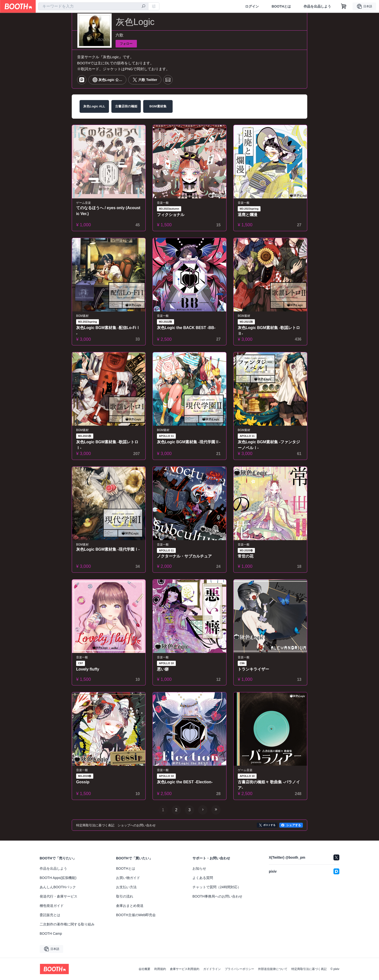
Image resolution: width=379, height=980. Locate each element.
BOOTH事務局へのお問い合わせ (217, 896)
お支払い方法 (126, 887)
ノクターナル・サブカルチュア (184, 556)
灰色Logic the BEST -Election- (185, 782)
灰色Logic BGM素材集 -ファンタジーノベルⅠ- (269, 445)
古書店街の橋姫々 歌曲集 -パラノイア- (269, 785)
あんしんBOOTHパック (58, 887)
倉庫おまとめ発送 (130, 906)
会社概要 (144, 969)
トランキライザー (253, 669)
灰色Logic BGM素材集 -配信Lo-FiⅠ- (108, 331)
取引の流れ (125, 896)
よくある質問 (203, 878)
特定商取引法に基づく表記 (309, 969)
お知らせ (199, 868)
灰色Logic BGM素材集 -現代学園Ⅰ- (108, 549)
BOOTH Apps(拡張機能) (58, 878)
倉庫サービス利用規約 (185, 969)
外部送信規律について (273, 969)
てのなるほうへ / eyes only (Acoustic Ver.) (108, 211)
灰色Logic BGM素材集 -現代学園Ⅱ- (189, 442)
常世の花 (246, 556)
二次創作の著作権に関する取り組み (67, 924)
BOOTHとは (281, 6)
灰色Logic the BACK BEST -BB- (186, 328)
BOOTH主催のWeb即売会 (136, 915)
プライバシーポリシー (239, 969)
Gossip (83, 782)
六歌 (119, 35)
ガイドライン (212, 969)
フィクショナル (171, 215)
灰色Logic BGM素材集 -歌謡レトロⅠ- (107, 445)
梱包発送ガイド (52, 906)
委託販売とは (50, 915)
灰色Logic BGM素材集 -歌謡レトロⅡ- (269, 331)
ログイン (252, 6)
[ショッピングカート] (344, 6)
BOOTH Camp (51, 934)
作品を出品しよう (317, 6)
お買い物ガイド (128, 878)
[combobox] (93, 6)
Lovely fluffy (88, 669)
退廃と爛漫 (248, 215)
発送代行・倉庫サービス (59, 896)
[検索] (143, 7)
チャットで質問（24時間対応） (217, 887)
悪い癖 (163, 669)
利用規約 (160, 969)
